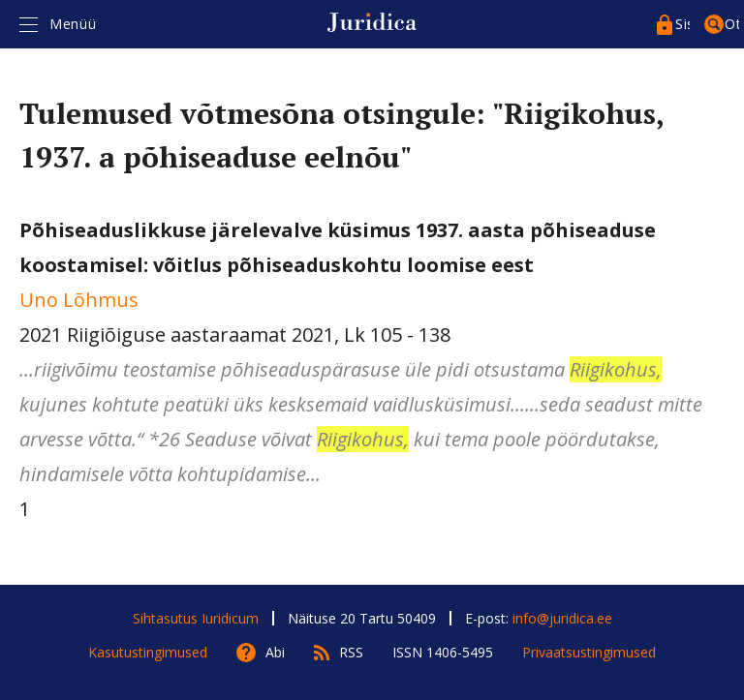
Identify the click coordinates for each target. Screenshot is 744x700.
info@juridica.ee (562, 618)
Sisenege (682, 24)
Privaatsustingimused (589, 652)
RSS (351, 652)
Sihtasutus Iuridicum (196, 618)
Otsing (732, 24)
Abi (275, 652)
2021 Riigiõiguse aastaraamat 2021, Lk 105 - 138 (372, 354)
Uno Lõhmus (79, 300)
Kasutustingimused (148, 652)
